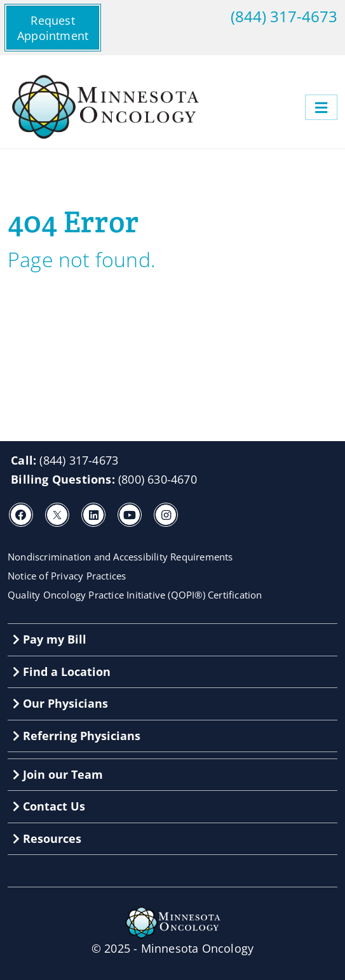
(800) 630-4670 (158, 479)
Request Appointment (53, 28)
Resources (47, 838)
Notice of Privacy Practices (67, 576)
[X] (57, 515)
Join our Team (58, 774)
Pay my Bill (50, 639)
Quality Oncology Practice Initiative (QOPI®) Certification (135, 595)
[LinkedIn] (93, 515)
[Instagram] (166, 515)
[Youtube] (130, 515)
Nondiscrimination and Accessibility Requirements (120, 557)
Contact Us (49, 806)
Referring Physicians (77, 736)
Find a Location (62, 672)
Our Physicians (60, 703)
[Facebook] (21, 515)
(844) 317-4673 (284, 17)
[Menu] (321, 107)
